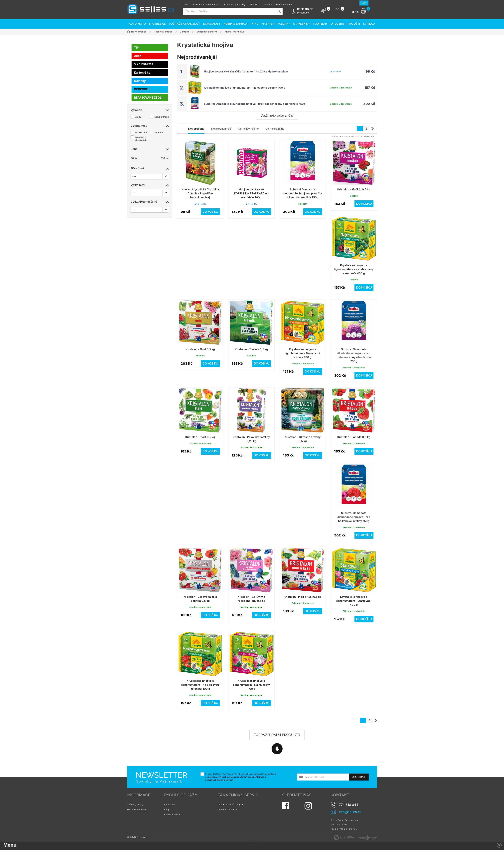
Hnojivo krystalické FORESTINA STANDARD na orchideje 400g (251, 193)
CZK (364, 3)
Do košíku (210, 212)
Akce (138, 56)
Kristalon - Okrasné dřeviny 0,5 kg (303, 439)
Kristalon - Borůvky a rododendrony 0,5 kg (251, 599)
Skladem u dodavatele (141, 139)
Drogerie (338, 24)
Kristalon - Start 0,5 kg (200, 437)
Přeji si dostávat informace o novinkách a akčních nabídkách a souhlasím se (241, 777)
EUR (373, 3)
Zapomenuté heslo (227, 810)
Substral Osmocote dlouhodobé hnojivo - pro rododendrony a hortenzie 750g (255, 104)
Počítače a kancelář (184, 24)
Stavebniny (302, 24)
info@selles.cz (350, 812)
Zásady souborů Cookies (230, 805)
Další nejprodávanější (277, 115)
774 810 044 (349, 805)
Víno (255, 24)
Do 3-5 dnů (141, 132)
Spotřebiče (157, 24)
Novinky (140, 81)
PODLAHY (284, 24)
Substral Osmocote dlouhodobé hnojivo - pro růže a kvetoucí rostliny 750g (303, 193)
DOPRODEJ (142, 89)
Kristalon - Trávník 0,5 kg (251, 349)
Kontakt (254, 4)
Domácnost (212, 24)
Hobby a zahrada (236, 24)
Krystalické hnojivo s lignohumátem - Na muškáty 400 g (251, 685)
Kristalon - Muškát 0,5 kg (354, 189)
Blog (167, 810)
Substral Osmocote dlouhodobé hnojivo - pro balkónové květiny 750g (354, 517)
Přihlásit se (303, 13)
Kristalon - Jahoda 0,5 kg (354, 437)
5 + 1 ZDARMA (144, 64)
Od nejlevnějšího (248, 129)
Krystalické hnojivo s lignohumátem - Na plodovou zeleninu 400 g (200, 685)
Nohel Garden (162, 117)
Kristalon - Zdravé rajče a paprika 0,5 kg (200, 599)
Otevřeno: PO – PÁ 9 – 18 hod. (278, 4)
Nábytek (268, 24)
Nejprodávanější (221, 129)
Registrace (170, 805)
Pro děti (354, 24)
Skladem (159, 132)
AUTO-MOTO (137, 24)
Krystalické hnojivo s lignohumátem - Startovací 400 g (354, 601)
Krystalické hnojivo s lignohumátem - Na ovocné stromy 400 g (245, 88)
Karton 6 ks (142, 73)
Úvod (186, 4)
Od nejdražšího (275, 129)
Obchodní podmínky (235, 4)
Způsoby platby (135, 805)
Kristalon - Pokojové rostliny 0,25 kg (251, 439)
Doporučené (196, 129)
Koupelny (320, 24)
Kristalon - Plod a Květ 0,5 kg (303, 597)
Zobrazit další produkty (277, 735)
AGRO (138, 117)
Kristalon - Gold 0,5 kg (200, 349)
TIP (136, 48)
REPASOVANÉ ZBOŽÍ (148, 98)
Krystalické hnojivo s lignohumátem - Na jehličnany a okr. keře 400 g (354, 269)
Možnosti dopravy (136, 810)
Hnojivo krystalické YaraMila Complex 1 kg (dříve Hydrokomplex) (246, 71)
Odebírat (359, 777)
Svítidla (369, 24)
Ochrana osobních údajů (206, 4)
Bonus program (172, 815)
